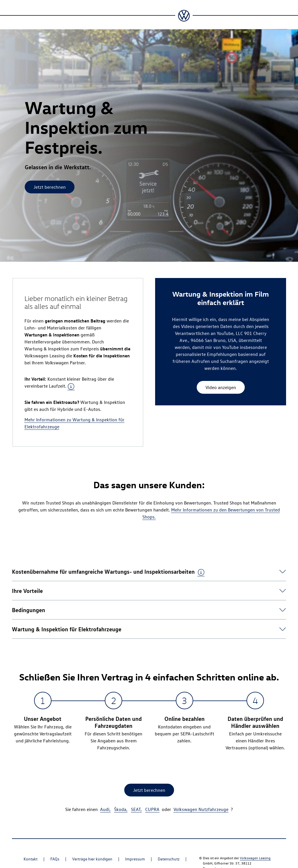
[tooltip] (71, 386)
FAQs (55, 859)
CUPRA (152, 809)
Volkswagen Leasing (255, 858)
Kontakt (31, 859)
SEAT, (136, 809)
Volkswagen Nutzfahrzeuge (201, 809)
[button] (108, 571)
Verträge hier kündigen (92, 859)
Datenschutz (169, 859)
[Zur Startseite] (184, 16)
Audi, (105, 809)
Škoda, (121, 809)
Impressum (135, 859)
